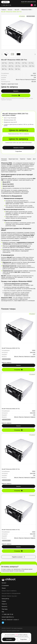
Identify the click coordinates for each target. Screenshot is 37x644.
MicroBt (34, 82)
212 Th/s (31, 63)
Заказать (16, 91)
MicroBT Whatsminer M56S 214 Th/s (11, 530)
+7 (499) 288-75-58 (6, 5)
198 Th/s (4, 69)
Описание (4, 159)
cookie (16, 635)
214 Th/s (24, 63)
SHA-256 (33, 75)
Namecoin (28, 80)
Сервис (29, 159)
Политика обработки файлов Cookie (11, 631)
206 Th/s (11, 66)
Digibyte (33, 80)
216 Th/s (18, 63)
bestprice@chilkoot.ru (8, 617)
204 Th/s (18, 66)
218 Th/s (11, 63)
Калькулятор (5, 599)
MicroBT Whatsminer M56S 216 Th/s (11, 469)
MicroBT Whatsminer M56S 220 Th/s (11, 348)
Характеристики (13, 159)
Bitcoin (18, 80)
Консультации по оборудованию (11, 593)
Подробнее (19, 151)
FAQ (3, 612)
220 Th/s (4, 63)
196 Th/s (11, 69)
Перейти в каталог (18, 557)
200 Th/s (32, 66)
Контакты (4, 606)
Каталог (4, 583)
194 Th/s (17, 69)
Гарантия (23, 159)
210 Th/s (4, 66)
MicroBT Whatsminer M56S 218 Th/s (11, 409)
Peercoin (22, 80)
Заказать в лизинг (19, 148)
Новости (4, 604)
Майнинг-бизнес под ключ (9, 596)
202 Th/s (25, 66)
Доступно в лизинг (31, 16)
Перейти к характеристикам (10, 84)
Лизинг (4, 588)
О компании (5, 585)
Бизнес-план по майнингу (9, 591)
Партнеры (5, 609)
